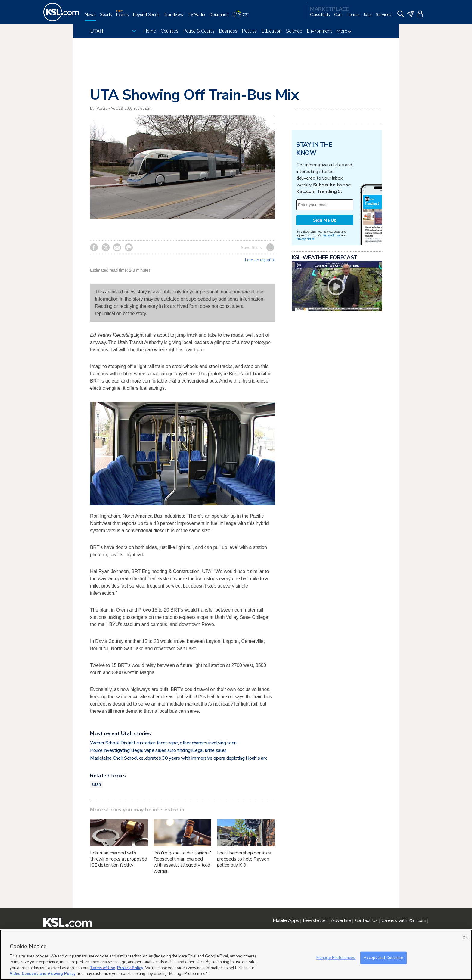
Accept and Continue (383, 958)
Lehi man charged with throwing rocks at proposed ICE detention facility (118, 859)
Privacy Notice (305, 239)
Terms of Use (331, 235)
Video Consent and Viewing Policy (43, 974)
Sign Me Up (325, 220)
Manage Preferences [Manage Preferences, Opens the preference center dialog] (336, 958)
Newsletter (315, 920)
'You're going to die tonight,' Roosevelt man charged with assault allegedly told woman (182, 862)
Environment (320, 31)
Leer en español (260, 260)
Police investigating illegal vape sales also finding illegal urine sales (158, 750)
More (344, 31)
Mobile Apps (286, 920)
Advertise (341, 920)
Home (150, 31)
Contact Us (366, 920)
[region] (236, 955)
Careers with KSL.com (404, 920)
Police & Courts (199, 31)
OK (465, 938)
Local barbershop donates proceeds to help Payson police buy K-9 (244, 859)
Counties (170, 31)
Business (228, 31)
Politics (249, 31)
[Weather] (243, 17)
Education (271, 31)
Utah (96, 784)
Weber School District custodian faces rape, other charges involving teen (163, 743)
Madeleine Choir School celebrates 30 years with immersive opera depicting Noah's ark (179, 758)
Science (294, 31)
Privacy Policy (130, 968)
